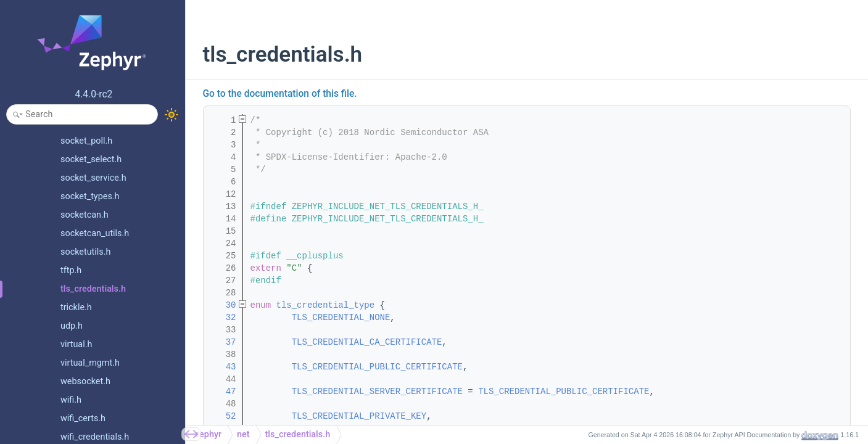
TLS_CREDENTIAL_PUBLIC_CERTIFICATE (377, 367)
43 (223, 367)
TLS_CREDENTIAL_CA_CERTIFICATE (367, 342)
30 (223, 305)
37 (223, 342)
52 (223, 416)
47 (223, 392)
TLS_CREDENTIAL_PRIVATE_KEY (359, 416)
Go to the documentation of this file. (280, 94)
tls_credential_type (326, 305)
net (243, 434)
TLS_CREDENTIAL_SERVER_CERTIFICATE (377, 392)
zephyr (208, 434)
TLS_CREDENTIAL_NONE (341, 318)
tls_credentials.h (298, 434)
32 (223, 318)
